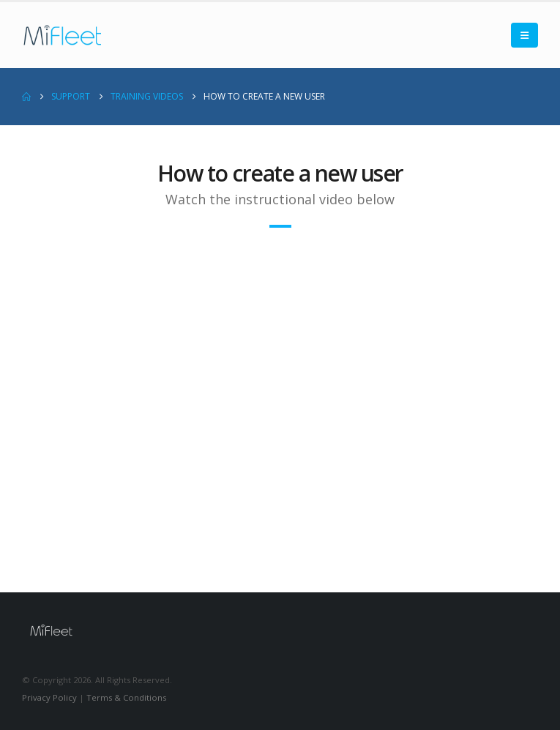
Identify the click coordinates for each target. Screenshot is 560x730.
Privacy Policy (49, 697)
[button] (524, 35)
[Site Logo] (62, 35)
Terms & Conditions (126, 697)
